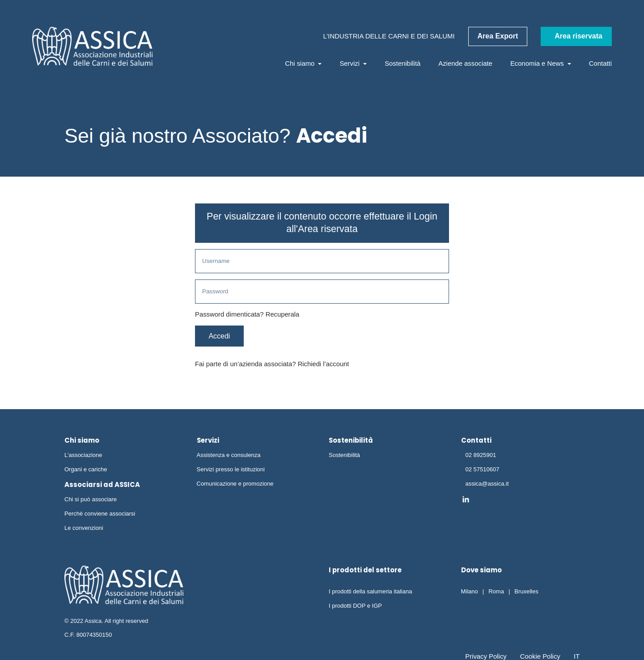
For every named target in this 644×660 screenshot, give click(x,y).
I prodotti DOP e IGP (355, 607)
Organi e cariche (86, 471)
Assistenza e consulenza (229, 456)
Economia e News (541, 63)
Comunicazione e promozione (235, 485)
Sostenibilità (402, 63)
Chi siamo (303, 63)
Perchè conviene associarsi (100, 515)
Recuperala (283, 315)
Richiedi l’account (324, 365)
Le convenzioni (84, 529)
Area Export (498, 36)
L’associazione (83, 456)
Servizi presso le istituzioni (231, 471)
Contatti (600, 63)
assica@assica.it (487, 485)
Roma (496, 593)
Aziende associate (465, 63)
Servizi (353, 63)
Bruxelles (526, 593)
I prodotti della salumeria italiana (370, 593)
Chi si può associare (91, 501)
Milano (470, 593)
